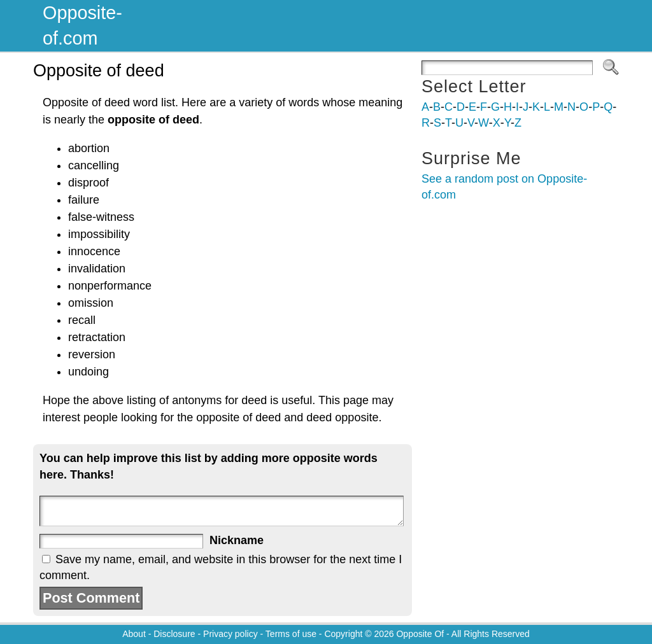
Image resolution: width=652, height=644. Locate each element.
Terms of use (291, 634)
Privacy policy (230, 634)
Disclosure (174, 634)
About (134, 634)
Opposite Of (420, 634)
